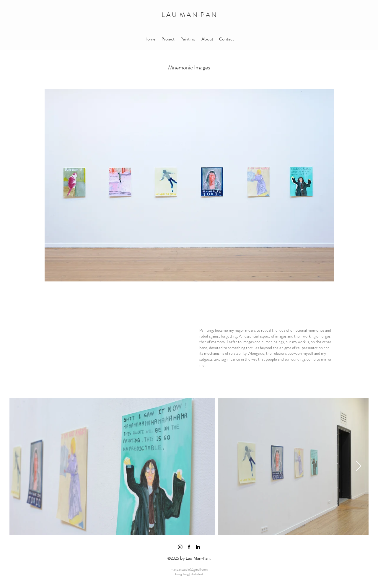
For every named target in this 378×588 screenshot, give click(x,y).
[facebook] (189, 547)
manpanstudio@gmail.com (189, 569)
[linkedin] (198, 547)
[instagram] (180, 547)
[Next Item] (358, 466)
